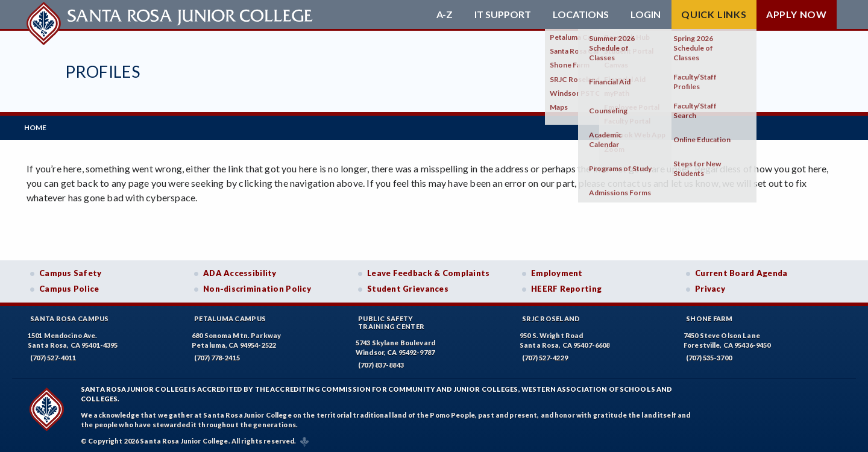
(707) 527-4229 (545, 355)
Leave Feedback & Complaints (428, 271)
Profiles (102, 71)
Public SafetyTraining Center (391, 319)
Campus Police (69, 286)
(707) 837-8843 (381, 363)
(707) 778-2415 (217, 355)
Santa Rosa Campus (70, 315)
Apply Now (797, 14)
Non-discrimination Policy (257, 286)
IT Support (503, 14)
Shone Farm (709, 315)
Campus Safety (71, 271)
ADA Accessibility (240, 271)
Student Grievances (408, 286)
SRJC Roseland (551, 315)
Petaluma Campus (230, 315)
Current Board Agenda (741, 271)
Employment (557, 271)
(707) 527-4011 (53, 355)
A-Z (445, 14)
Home (38, 126)
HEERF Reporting (566, 286)
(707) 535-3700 (709, 355)
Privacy (710, 286)
